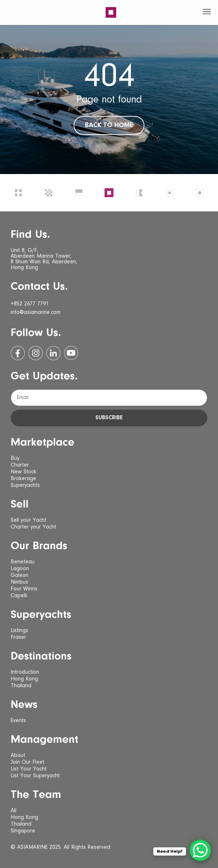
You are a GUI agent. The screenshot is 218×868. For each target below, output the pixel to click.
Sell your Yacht (28, 520)
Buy (15, 458)
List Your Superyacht (35, 776)
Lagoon (20, 569)
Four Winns (24, 589)
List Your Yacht (29, 769)
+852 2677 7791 (30, 304)
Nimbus (19, 582)
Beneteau (23, 562)
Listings (19, 631)
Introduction (25, 672)
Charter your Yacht (33, 527)
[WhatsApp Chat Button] (200, 850)
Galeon (20, 575)
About (18, 756)
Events (18, 721)
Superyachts (25, 485)
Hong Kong (24, 679)
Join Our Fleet (28, 762)
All (14, 811)
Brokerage (23, 479)
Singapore (23, 831)
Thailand (21, 686)
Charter (20, 465)
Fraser (18, 637)
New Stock (23, 472)
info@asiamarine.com (36, 312)
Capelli (19, 596)
